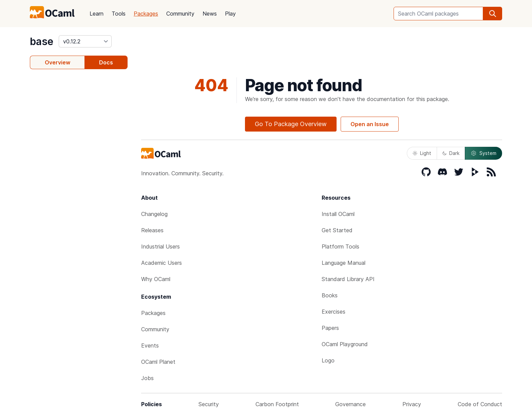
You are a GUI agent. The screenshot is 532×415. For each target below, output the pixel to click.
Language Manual (344, 263)
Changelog (154, 214)
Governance (350, 404)
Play (230, 14)
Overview (58, 62)
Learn (97, 14)
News (210, 14)
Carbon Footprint (277, 404)
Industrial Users (160, 246)
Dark (451, 153)
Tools (119, 14)
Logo (328, 360)
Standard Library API (348, 279)
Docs (106, 62)
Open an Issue (370, 124)
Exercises (334, 312)
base (42, 41)
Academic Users (161, 263)
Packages (146, 14)
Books (330, 295)
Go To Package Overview (291, 124)
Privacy (412, 404)
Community (180, 14)
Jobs (147, 378)
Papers (330, 328)
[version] (85, 41)
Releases (152, 230)
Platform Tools (340, 246)
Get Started (337, 230)
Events (150, 345)
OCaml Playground (345, 344)
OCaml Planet (158, 362)
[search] (493, 14)
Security (209, 404)
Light (422, 153)
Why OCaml (156, 279)
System (483, 153)
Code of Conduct (480, 404)
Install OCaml (338, 214)
